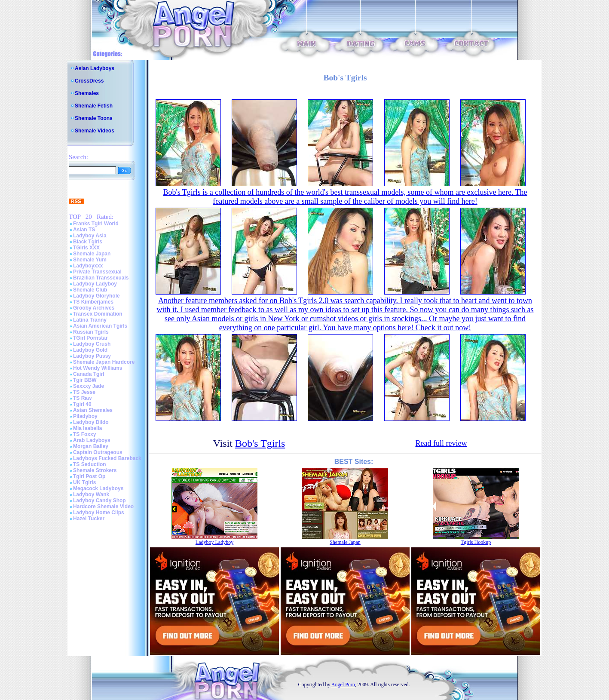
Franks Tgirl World (96, 224)
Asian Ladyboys (95, 68)
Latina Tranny (90, 320)
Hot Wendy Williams (98, 368)
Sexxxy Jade (89, 386)
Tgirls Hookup (476, 542)
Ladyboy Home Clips (99, 513)
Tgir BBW (85, 380)
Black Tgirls (88, 242)
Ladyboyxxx (88, 266)
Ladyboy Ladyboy (95, 284)
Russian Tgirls (91, 332)
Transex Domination (98, 314)
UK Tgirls (84, 482)
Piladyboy (85, 416)
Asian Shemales (93, 410)
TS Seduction (90, 464)
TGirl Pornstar (90, 338)
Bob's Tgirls (260, 443)
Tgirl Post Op (89, 476)
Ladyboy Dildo (91, 422)
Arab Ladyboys (92, 440)
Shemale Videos (95, 131)
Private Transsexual (97, 272)
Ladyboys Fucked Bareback (107, 458)
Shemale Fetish (94, 106)
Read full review (441, 443)
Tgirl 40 (82, 404)
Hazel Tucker (89, 519)
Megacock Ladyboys (98, 488)
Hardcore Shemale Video (103, 507)
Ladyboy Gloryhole (96, 296)
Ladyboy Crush (92, 344)
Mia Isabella (87, 428)
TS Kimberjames (93, 302)
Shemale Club (90, 290)
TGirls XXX (86, 248)
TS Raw (82, 398)
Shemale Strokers (95, 470)
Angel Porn (343, 685)
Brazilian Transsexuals (101, 278)
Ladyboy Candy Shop (99, 500)
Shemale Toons (94, 118)
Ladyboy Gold (90, 350)
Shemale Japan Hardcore (104, 362)
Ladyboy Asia (90, 236)
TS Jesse (84, 392)
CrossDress (89, 81)
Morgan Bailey (91, 446)
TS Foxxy (84, 434)
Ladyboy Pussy (92, 356)
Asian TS (84, 230)
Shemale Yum (90, 260)
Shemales (87, 93)
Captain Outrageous (98, 452)
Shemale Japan (92, 254)
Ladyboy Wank (91, 494)
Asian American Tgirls (100, 326)
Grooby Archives (94, 308)
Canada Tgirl (89, 374)
